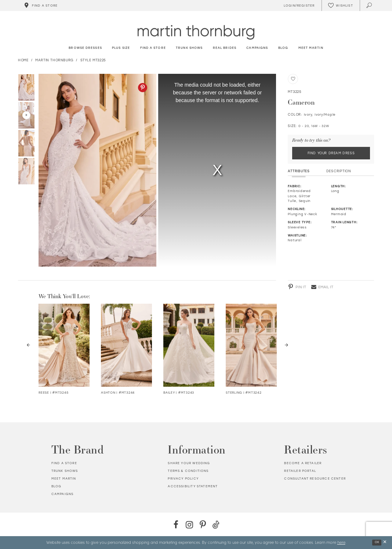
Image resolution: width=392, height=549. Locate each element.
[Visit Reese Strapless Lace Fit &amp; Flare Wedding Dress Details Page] (64, 345)
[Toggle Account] (298, 6)
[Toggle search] (369, 6)
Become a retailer (303, 463)
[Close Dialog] (385, 543)
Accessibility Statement (193, 486)
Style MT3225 (93, 60)
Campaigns (63, 494)
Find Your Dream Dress (331, 153)
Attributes (299, 171)
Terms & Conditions (188, 471)
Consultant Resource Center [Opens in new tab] (315, 478)
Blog (57, 486)
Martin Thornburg (54, 60)
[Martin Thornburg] (196, 32)
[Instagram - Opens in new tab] (189, 525)
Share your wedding (189, 463)
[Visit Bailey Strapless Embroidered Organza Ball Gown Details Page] (189, 345)
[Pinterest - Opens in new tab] (143, 88)
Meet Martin (64, 478)
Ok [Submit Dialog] (377, 542)
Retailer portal (300, 471)
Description (339, 171)
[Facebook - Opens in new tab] (176, 525)
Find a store (64, 463)
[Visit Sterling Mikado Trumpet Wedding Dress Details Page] (251, 345)
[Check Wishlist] (341, 6)
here (341, 542)
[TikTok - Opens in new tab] (216, 525)
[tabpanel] (96, 170)
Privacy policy (183, 478)
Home (23, 60)
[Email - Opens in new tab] (322, 287)
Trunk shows (65, 471)
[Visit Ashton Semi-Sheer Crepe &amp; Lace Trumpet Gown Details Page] (126, 345)
